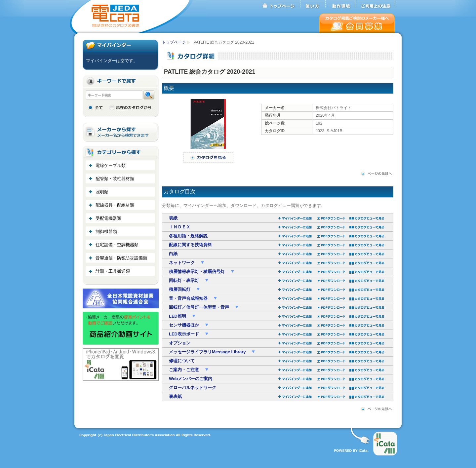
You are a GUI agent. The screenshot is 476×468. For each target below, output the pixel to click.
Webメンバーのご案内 (191, 379)
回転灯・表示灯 (185, 280)
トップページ (281, 4)
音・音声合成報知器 (189, 298)
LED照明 (178, 316)
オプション (180, 343)
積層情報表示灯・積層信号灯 (198, 272)
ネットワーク (182, 263)
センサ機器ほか (185, 325)
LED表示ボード (185, 334)
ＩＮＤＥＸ (180, 227)
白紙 (173, 254)
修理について (182, 361)
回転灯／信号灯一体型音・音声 (200, 307)
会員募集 (357, 23)
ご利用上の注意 (375, 4)
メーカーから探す (121, 132)
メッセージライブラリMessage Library (208, 352)
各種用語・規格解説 (188, 236)
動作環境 (340, 4)
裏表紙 (175, 396)
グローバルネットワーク (193, 388)
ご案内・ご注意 (185, 370)
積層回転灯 (180, 289)
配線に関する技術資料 (190, 245)
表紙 (173, 218)
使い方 (313, 4)
